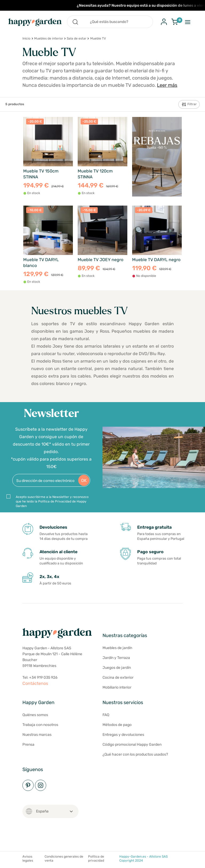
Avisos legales (28, 859)
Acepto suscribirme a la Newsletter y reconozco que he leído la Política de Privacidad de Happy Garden (52, 501)
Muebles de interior (49, 38)
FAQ (106, 715)
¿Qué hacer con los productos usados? (135, 754)
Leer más (167, 85)
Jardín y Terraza (116, 658)
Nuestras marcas (37, 735)
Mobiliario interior (117, 687)
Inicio (26, 38)
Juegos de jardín (117, 668)
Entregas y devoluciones (123, 735)
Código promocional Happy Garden (132, 745)
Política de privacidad (96, 859)
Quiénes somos (35, 715)
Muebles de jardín (117, 648)
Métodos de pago (117, 725)
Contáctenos (35, 683)
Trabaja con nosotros (40, 725)
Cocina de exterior (118, 677)
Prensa (28, 745)
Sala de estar (77, 38)
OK (84, 480)
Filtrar (189, 104)
